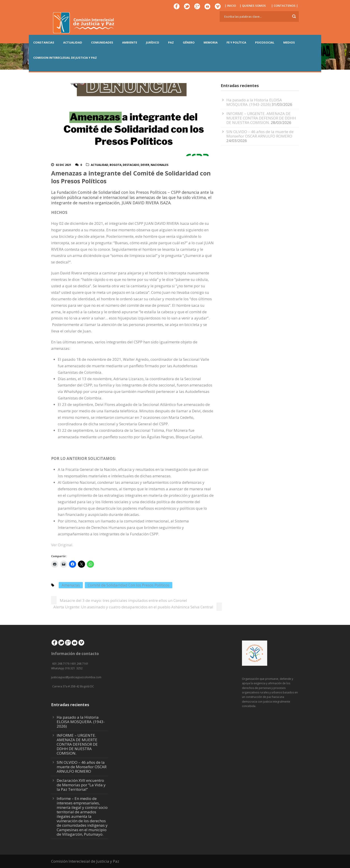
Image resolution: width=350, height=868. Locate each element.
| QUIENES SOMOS (253, 6)
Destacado (131, 165)
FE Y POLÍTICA (236, 42)
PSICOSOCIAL (265, 42)
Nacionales (159, 165)
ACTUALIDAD (73, 42)
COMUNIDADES (102, 42)
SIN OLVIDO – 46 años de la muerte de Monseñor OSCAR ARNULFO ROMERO (260, 134)
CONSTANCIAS (44, 42)
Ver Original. (63, 545)
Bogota (116, 165)
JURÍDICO (153, 42)
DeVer (145, 165)
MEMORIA (211, 42)
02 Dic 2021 (64, 165)
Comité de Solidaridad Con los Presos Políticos (129, 585)
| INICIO (230, 6)
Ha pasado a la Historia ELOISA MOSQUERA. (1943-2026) (254, 102)
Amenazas (71, 585)
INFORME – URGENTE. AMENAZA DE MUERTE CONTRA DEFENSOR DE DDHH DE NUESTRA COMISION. (261, 118)
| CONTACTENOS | (285, 6)
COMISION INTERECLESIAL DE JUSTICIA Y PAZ (65, 58)
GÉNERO (189, 42)
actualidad (100, 165)
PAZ (171, 42)
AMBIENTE (130, 42)
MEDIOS (289, 42)
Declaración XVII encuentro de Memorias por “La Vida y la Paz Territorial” (81, 785)
